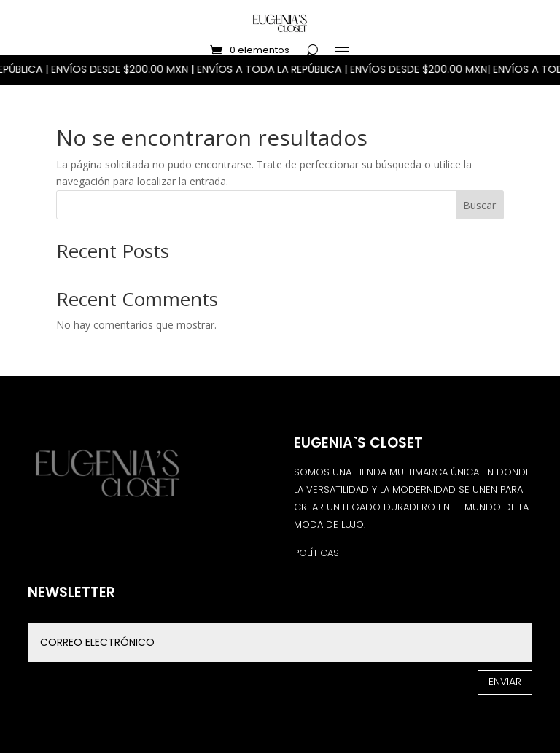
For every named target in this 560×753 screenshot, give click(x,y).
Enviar (505, 682)
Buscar (479, 205)
